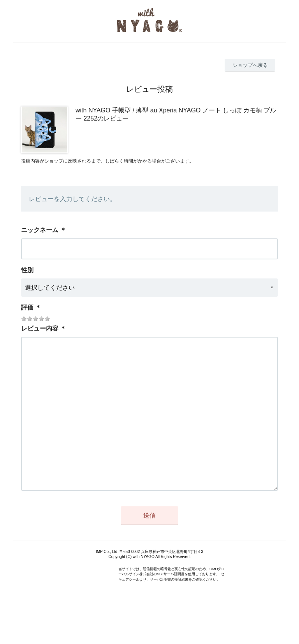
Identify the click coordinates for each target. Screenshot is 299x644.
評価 (27, 307)
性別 (27, 270)
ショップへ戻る (250, 65)
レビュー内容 (40, 328)
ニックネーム (40, 230)
